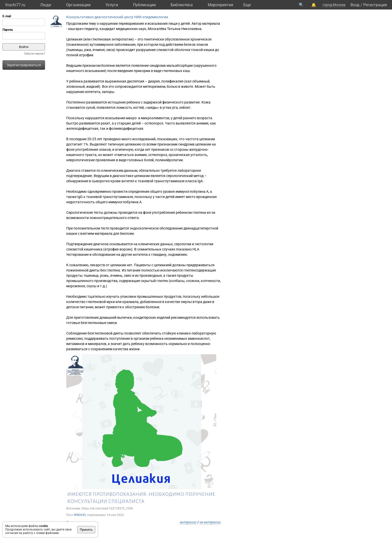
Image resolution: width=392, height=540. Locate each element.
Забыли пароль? (34, 54)
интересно (188, 522)
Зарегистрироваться (24, 65)
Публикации (144, 5)
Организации (78, 5)
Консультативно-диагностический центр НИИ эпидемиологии (117, 17)
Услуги (112, 5)
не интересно (210, 522)
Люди (46, 5)
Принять (86, 530)
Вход (355, 5)
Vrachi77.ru (15, 5)
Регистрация (375, 5)
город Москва (334, 5)
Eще (247, 5)
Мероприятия (220, 5)
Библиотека (182, 5)
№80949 (80, 515)
